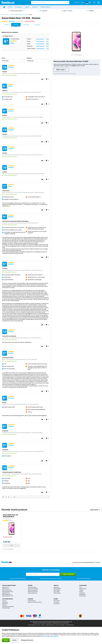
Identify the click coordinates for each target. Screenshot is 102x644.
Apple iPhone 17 (6, 587)
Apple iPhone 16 (6, 589)
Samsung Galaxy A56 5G (8, 592)
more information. (65, 623)
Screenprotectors (83, 589)
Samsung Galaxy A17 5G (8, 596)
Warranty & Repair (6, 608)
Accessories (18, 7)
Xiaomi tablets (57, 590)
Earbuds (81, 592)
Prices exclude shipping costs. (66, 622)
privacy (45, 636)
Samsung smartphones (33, 589)
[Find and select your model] (50, 3)
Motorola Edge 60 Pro (7, 594)
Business (35, 7)
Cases (81, 587)
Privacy (38, 625)
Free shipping (79, 55)
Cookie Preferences (50, 625)
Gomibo (56, 599)
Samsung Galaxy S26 (7, 590)
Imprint (43, 625)
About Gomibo (57, 601)
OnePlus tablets (57, 593)
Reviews (30, 15)
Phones (30, 585)
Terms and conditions (60, 625)
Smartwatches (82, 594)
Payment (4, 601)
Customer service (45, 7)
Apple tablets (56, 587)
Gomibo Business (32, 601)
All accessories (82, 596)
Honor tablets (56, 592)
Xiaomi (12, 15)
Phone (10, 7)
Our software (56, 602)
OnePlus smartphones (33, 590)
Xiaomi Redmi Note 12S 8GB (21, 15)
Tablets (27, 7)
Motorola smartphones (33, 592)
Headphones (82, 593)
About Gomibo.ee (32, 625)
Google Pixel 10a (6, 593)
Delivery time (5, 604)
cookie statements (54, 636)
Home (3, 15)
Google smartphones (32, 593)
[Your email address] (43, 574)
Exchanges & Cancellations (8, 607)
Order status (5, 602)
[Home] (4, 7)
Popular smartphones (9, 585)
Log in (82, 3)
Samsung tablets (57, 589)
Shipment (4, 605)
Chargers (81, 590)
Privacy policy (57, 604)
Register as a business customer (35, 602)
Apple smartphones (32, 587)
